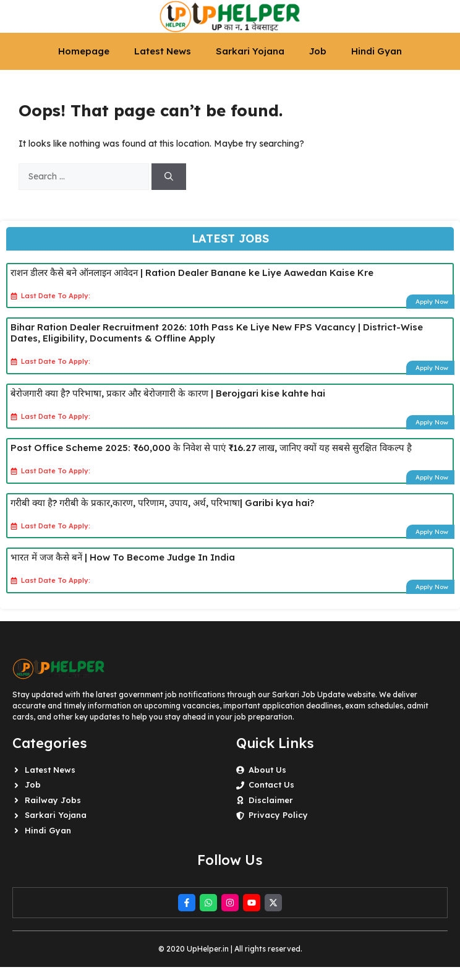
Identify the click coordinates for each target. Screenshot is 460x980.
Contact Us (271, 784)
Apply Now (432, 302)
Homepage (84, 51)
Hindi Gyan (377, 51)
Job (318, 51)
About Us (267, 770)
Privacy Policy (278, 815)
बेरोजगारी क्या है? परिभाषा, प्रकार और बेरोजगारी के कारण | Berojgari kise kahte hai (168, 393)
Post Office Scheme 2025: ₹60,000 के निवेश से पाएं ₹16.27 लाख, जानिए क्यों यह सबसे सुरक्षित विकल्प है (211, 448)
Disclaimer (271, 800)
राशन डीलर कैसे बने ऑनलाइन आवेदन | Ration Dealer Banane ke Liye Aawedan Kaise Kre (192, 273)
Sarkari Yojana (250, 51)
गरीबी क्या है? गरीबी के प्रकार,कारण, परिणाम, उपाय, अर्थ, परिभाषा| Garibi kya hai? (162, 503)
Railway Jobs (53, 800)
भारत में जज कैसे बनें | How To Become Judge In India (123, 557)
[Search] (169, 177)
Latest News (163, 51)
